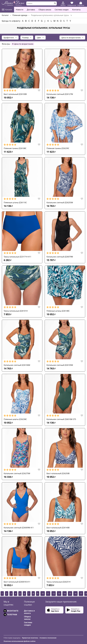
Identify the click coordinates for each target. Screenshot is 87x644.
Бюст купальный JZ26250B (58, 473)
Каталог (7, 10)
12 (54, 594)
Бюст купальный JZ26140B (58, 528)
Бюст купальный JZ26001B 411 (17, 582)
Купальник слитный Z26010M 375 (61, 419)
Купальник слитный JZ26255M (60, 203)
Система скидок (62, 10)
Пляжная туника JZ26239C (58, 148)
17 (81, 594)
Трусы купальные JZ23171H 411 (18, 257)
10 (43, 594)
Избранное (72, 4)
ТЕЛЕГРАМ (10, 615)
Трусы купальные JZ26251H (59, 582)
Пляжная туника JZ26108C (15, 148)
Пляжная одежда (20, 15)
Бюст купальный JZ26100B (15, 94)
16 (75, 594)
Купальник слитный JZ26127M (60, 94)
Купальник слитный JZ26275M (17, 473)
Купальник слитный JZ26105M (60, 365)
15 (70, 594)
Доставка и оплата (29, 612)
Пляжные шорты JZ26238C (15, 419)
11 (48, 594)
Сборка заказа (45, 10)
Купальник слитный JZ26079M (60, 257)
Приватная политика (30, 638)
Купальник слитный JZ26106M (17, 365)
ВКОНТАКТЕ (11, 611)
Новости (20, 10)
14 (65, 594)
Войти (63, 4)
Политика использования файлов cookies (20, 641)
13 (59, 594)
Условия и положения (48, 638)
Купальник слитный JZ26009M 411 (19, 528)
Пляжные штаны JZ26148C (58, 311)
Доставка (31, 10)
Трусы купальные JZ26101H (16, 311)
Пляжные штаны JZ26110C (15, 203)
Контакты (76, 10)
